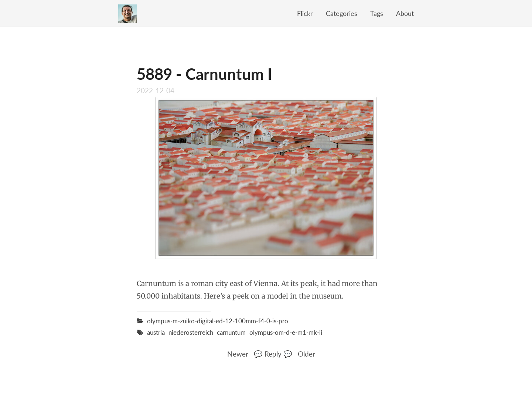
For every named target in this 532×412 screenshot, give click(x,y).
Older (306, 354)
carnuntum (231, 332)
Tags (377, 13)
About (405, 13)
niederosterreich (191, 332)
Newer (238, 354)
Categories (342, 13)
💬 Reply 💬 (273, 354)
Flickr (305, 13)
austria (156, 332)
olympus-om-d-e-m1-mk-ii (286, 332)
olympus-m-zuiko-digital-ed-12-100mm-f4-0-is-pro (218, 321)
